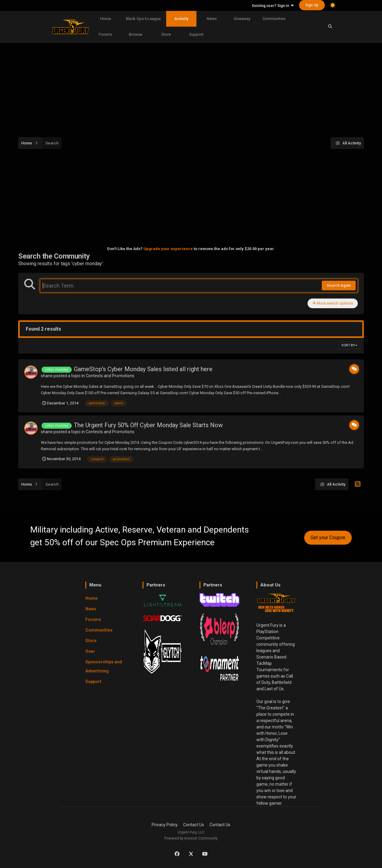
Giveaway (242, 19)
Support (196, 34)
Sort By (349, 345)
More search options (333, 303)
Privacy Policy (165, 825)
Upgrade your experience (168, 249)
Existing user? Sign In (273, 6)
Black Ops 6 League (143, 19)
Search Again (339, 285)
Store (166, 34)
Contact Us (194, 825)
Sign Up (312, 5)
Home (105, 19)
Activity (181, 19)
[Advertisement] (191, 87)
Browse (136, 34)
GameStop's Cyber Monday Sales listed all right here (143, 369)
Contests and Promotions (110, 376)
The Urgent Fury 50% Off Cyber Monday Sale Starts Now (148, 425)
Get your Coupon (328, 538)
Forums (105, 34)
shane (47, 376)
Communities (274, 19)
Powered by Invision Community (191, 838)
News (212, 19)
